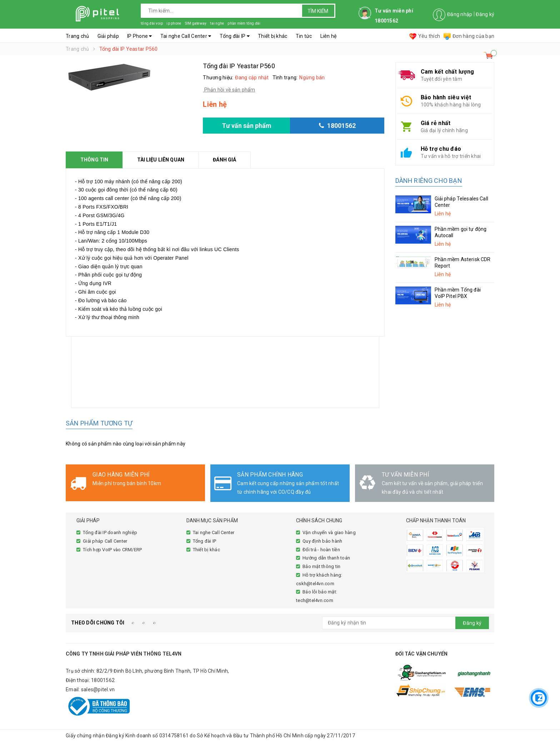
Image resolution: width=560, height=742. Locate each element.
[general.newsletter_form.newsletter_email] (406, 623)
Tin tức (304, 36)
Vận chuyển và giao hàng (329, 532)
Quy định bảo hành (322, 541)
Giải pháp (108, 36)
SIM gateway (196, 23)
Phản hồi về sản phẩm (229, 90)
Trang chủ (77, 36)
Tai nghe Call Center (186, 36)
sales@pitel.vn (98, 689)
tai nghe (217, 23)
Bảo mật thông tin (321, 566)
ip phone (174, 23)
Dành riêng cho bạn (429, 181)
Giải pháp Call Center (105, 541)
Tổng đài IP (235, 36)
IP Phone (140, 36)
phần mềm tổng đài (244, 23)
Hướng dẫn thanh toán (326, 558)
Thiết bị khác (272, 36)
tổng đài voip (152, 23)
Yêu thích (425, 36)
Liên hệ (329, 36)
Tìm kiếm (318, 11)
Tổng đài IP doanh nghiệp (110, 532)
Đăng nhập (460, 14)
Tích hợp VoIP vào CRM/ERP (112, 550)
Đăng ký (485, 14)
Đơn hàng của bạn (469, 36)
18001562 (103, 680)
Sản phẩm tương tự (99, 423)
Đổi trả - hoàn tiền (321, 550)
